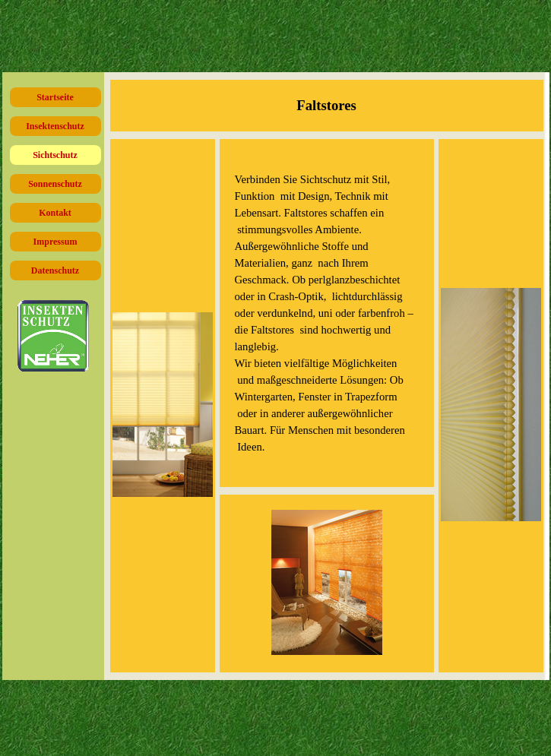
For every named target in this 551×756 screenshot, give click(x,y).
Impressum (55, 242)
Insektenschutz (55, 126)
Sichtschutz (55, 155)
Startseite (55, 97)
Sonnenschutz (55, 184)
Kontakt (55, 213)
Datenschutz (55, 270)
